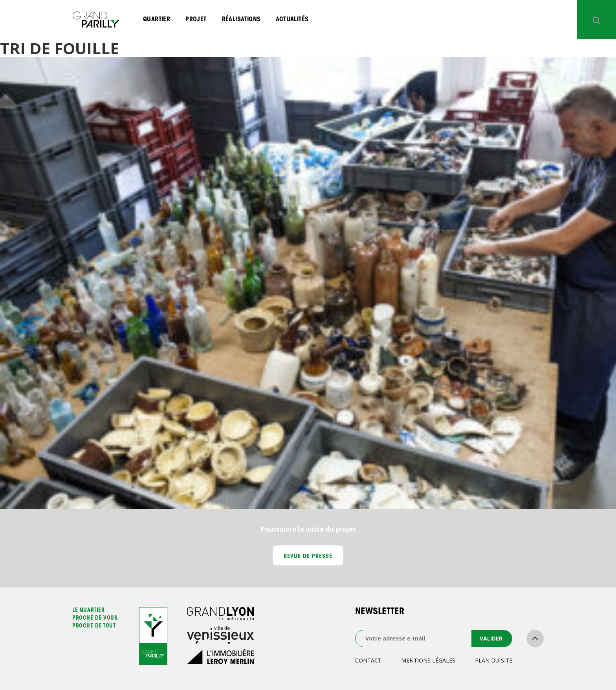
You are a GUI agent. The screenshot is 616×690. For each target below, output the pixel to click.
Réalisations (241, 20)
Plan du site (494, 660)
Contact (368, 660)
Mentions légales (428, 660)
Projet (196, 20)
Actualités (292, 20)
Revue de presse (308, 557)
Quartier (157, 20)
